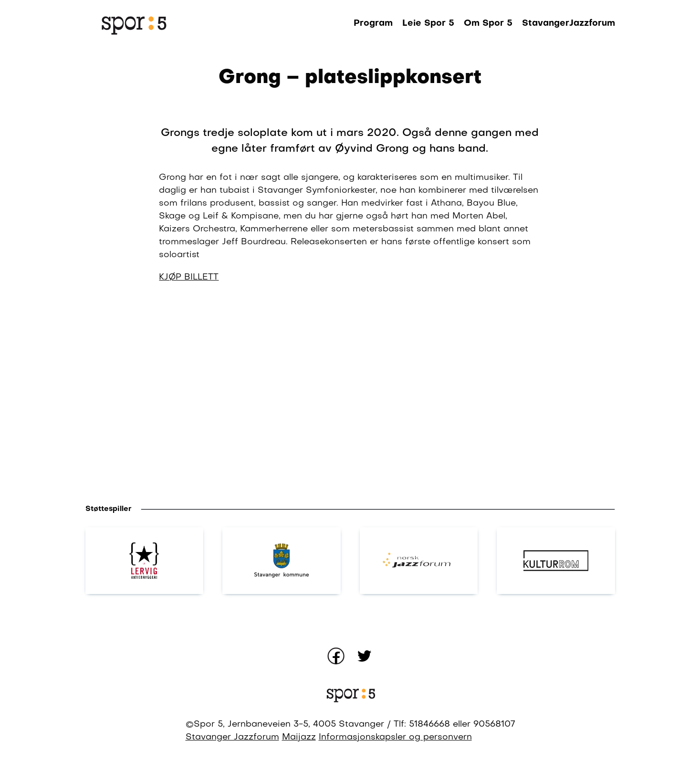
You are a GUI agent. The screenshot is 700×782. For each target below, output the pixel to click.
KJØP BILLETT (189, 277)
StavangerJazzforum (569, 23)
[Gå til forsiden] (133, 24)
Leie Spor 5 (428, 23)
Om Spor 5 (488, 23)
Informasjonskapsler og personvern (395, 737)
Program (373, 23)
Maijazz (299, 737)
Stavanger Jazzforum (232, 737)
